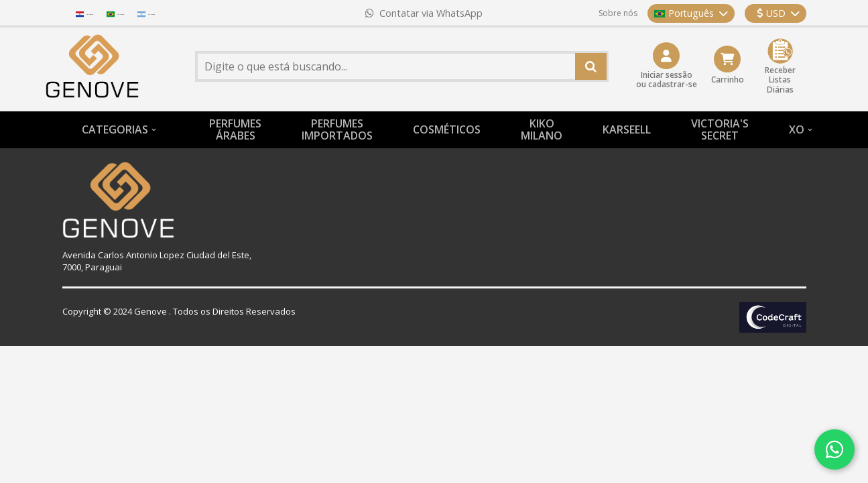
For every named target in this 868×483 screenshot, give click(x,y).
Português (691, 13)
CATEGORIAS (115, 129)
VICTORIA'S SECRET (720, 129)
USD (778, 13)
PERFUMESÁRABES (235, 129)
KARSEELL (627, 129)
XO (797, 129)
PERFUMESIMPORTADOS (337, 129)
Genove (150, 311)
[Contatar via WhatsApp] (834, 449)
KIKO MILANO (542, 129)
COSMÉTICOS (447, 129)
